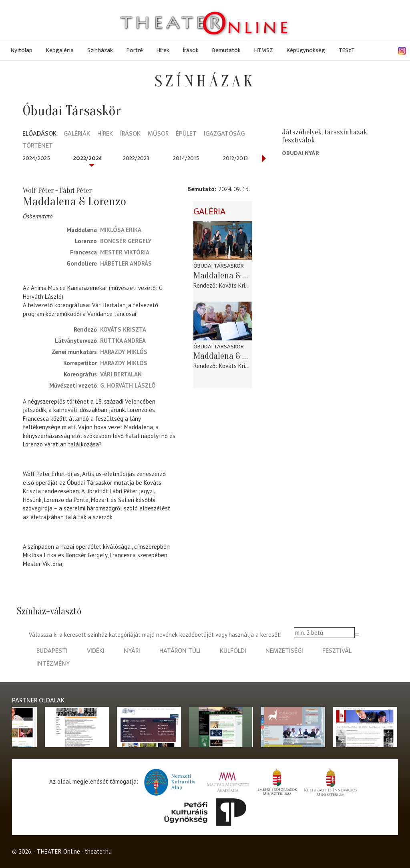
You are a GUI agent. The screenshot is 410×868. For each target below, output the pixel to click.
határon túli (180, 651)
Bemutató (201, 189)
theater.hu (98, 851)
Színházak (100, 50)
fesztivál (337, 651)
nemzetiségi (284, 651)
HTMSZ (264, 50)
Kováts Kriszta (123, 329)
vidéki (96, 651)
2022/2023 (136, 158)
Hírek (163, 50)
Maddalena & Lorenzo (223, 276)
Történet (38, 146)
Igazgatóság (224, 134)
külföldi (233, 651)
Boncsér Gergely (126, 241)
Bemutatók (226, 50)
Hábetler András (126, 263)
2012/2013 (235, 158)
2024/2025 (36, 158)
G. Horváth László (128, 385)
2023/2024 (88, 158)
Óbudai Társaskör (219, 266)
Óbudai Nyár (300, 153)
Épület (186, 134)
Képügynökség (306, 50)
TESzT (347, 50)
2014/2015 (186, 158)
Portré (135, 50)
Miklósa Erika (121, 230)
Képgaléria (60, 50)
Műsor (158, 134)
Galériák (77, 134)
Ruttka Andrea (123, 341)
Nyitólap (22, 50)
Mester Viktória (125, 252)
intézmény (53, 664)
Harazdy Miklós (124, 352)
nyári (132, 651)
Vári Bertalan (121, 374)
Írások (191, 50)
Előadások (39, 134)
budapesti (52, 651)
